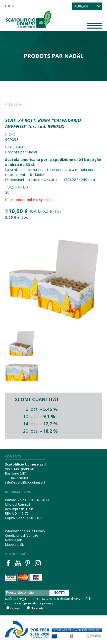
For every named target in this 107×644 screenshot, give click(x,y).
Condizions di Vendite (22, 535)
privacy (48, 603)
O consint (17, 608)
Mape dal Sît (14, 544)
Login (10, 6)
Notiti (59, 592)
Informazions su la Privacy (25, 531)
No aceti (37, 608)
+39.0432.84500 (16, 478)
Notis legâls (14, 540)
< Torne (13, 104)
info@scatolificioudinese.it (25, 482)
